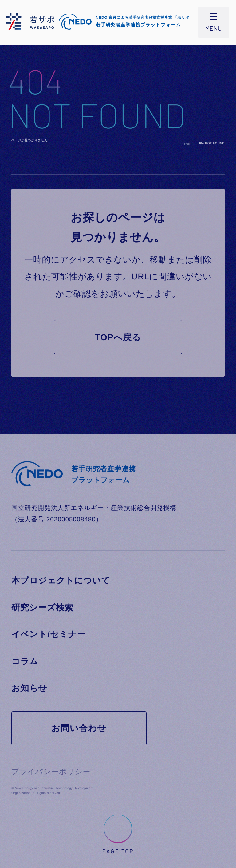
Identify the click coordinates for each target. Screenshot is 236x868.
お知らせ (29, 688)
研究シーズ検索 (42, 607)
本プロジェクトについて (61, 580)
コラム (25, 661)
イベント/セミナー (49, 634)
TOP (187, 144)
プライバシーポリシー (51, 772)
